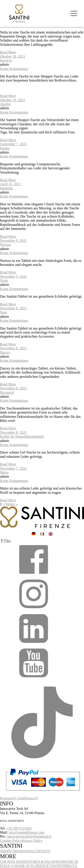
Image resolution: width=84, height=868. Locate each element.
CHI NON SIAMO (14, 862)
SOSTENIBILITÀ (64, 866)
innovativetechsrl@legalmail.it (29, 836)
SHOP (5, 851)
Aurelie (5, 104)
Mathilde (6, 188)
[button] (34, 575)
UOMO (15, 851)
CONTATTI (42, 851)
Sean (3, 312)
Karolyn (6, 60)
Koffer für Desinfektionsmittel (22, 436)
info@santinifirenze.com (27, 832)
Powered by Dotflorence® (19, 798)
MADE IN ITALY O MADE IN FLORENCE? (39, 864)
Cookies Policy (11, 841)
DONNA (27, 851)
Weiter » (11, 504)
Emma (5, 148)
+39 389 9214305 (19, 828)
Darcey (5, 352)
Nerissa (5, 245)
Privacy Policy (32, 841)
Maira (4, 472)
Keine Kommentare (14, 69)
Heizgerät (7, 392)
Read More (8, 52)
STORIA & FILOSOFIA (45, 862)
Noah (4, 281)
